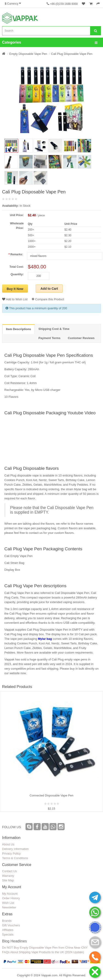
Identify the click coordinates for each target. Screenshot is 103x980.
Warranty (8, 876)
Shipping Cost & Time (54, 329)
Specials (8, 934)
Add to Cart (49, 289)
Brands (7, 921)
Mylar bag (45, 639)
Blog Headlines (14, 941)
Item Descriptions (19, 329)
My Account (10, 894)
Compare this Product (48, 299)
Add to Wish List (15, 299)
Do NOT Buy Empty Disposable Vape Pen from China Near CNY (45, 948)
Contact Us (9, 871)
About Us (8, 844)
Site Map (8, 880)
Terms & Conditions (15, 858)
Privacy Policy (11, 853)
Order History (11, 898)
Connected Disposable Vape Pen (52, 795)
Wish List (8, 903)
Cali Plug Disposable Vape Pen (72, 54)
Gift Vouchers (11, 925)
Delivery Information (15, 849)
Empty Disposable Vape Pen (28, 54)
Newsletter (9, 907)
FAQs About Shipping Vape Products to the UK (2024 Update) (43, 952)
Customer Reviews (81, 338)
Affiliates (8, 930)
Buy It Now (15, 289)
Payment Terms (49, 338)
